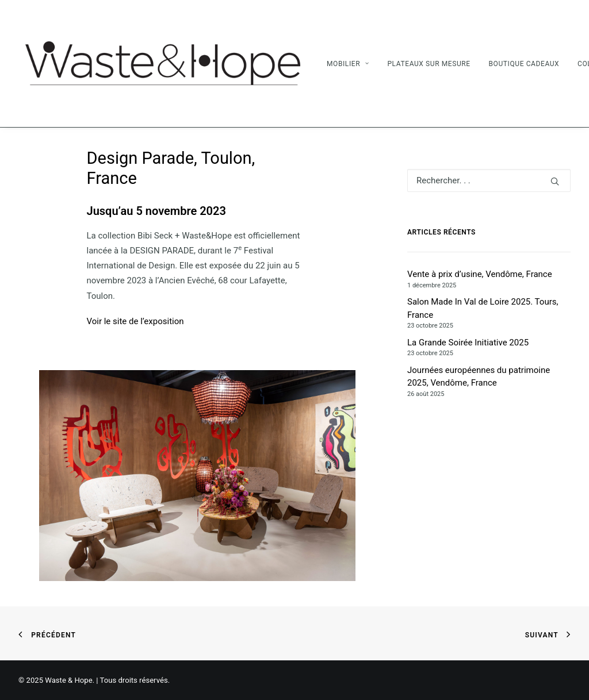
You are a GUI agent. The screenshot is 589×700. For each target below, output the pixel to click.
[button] (555, 181)
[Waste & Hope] (162, 64)
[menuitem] (352, 64)
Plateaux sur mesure (429, 64)
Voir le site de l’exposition (135, 321)
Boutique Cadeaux (524, 64)
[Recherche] (489, 180)
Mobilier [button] (348, 64)
